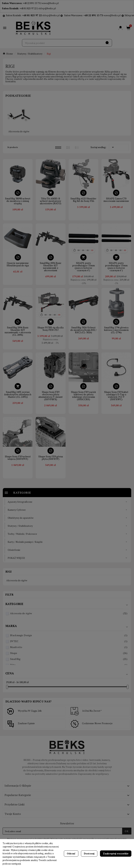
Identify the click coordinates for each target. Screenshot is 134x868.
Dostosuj (89, 853)
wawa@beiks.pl (50, 3)
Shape (69, 653)
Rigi (8, 572)
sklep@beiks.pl (47, 8)
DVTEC (69, 641)
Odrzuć (71, 853)
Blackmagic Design (69, 635)
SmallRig (69, 659)
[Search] (107, 43)
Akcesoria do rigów (19, 131)
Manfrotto (69, 647)
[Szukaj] (63, 43)
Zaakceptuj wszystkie (116, 853)
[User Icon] (120, 28)
